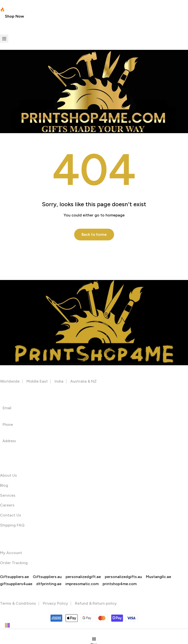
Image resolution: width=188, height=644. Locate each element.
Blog (4, 486)
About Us (8, 476)
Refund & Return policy (96, 604)
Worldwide (10, 381)
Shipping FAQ (12, 525)
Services (8, 496)
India (59, 381)
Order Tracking (14, 563)
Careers (7, 506)
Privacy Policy (55, 604)
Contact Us (11, 515)
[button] (14, 16)
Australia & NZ (83, 381)
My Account (11, 553)
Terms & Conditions (18, 604)
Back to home (94, 234)
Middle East (37, 381)
